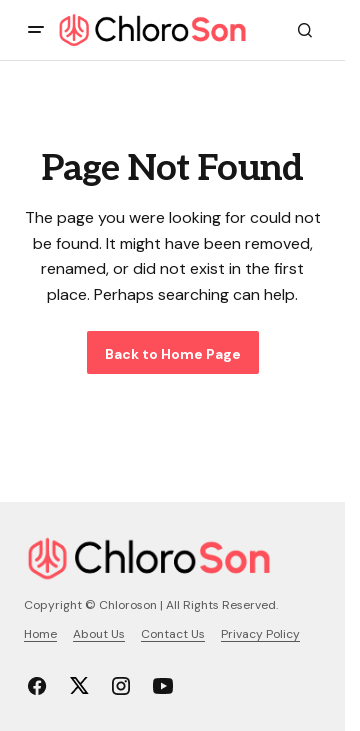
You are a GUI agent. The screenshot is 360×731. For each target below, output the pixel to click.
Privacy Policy (260, 634)
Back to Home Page (173, 354)
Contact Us (173, 634)
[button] (36, 30)
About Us (99, 634)
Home (40, 634)
